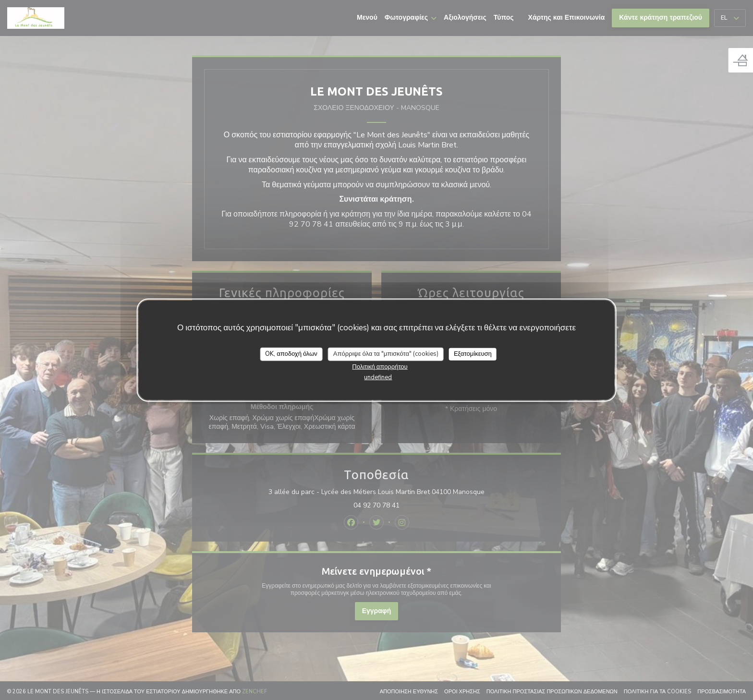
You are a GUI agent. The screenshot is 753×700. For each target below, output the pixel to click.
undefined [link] (378, 377)
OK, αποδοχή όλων (291, 354)
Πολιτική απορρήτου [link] (380, 366)
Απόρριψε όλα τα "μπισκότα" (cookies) (386, 354)
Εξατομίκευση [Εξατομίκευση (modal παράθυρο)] (473, 354)
